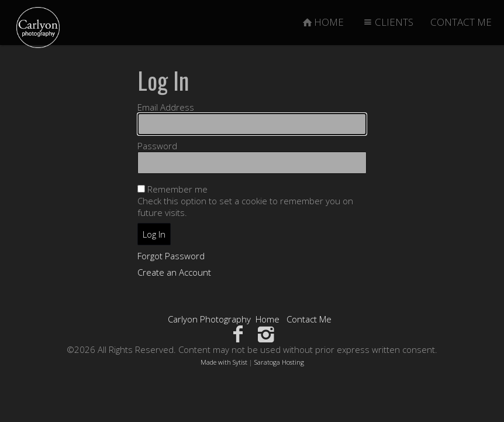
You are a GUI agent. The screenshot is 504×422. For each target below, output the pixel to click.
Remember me (177, 189)
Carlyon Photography (209, 319)
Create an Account (174, 272)
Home (267, 319)
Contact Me (309, 319)
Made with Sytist (224, 362)
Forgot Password (171, 256)
